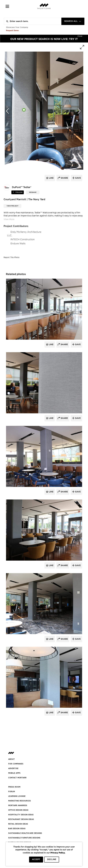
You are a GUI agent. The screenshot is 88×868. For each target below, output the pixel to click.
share (64, 178)
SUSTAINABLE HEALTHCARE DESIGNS (25, 833)
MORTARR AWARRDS (18, 805)
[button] (7, 6)
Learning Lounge (17, 796)
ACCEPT (36, 859)
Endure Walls (18, 243)
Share (64, 345)
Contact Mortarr (17, 778)
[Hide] (80, 36)
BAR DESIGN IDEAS (17, 829)
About (11, 759)
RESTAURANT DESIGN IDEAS (21, 819)
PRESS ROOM (14, 787)
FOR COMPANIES (16, 764)
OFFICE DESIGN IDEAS (18, 810)
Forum (12, 792)
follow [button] (19, 192)
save (78, 178)
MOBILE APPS (14, 773)
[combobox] (73, 21)
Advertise (13, 768)
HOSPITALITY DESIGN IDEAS (21, 815)
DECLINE (52, 859)
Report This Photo (12, 257)
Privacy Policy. (58, 853)
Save (78, 345)
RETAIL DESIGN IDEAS (18, 824)
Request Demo (12, 30)
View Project (12, 206)
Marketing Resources (20, 801)
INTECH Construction (23, 239)
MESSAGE (33, 192)
